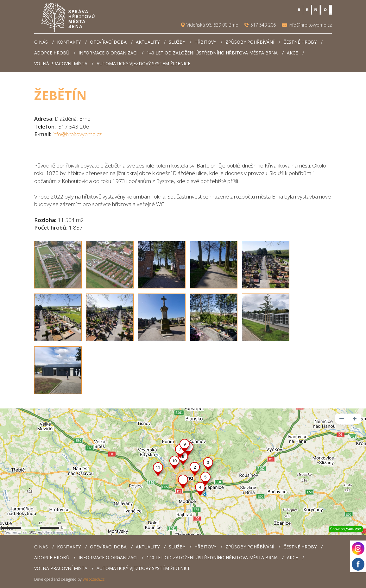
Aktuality (148, 42)
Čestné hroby (300, 42)
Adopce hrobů (52, 53)
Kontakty (69, 42)
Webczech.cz (94, 579)
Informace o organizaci (108, 53)
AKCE (292, 53)
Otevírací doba (108, 42)
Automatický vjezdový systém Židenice (143, 63)
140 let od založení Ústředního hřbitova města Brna (212, 53)
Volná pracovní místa (61, 63)
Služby (177, 42)
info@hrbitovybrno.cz (310, 25)
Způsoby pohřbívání (250, 42)
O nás (41, 42)
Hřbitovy (205, 42)
